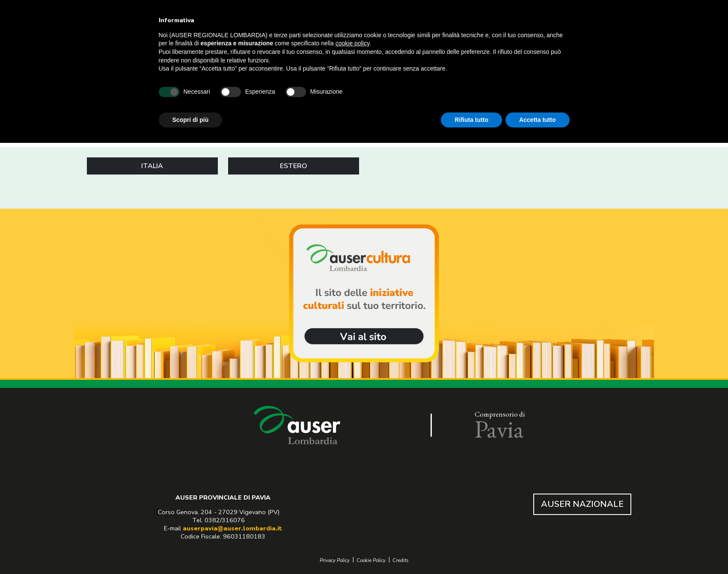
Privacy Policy (335, 561)
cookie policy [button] (352, 43)
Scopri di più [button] (191, 120)
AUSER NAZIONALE (582, 504)
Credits (401, 561)
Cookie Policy (371, 561)
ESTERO (294, 166)
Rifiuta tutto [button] (471, 120)
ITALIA (152, 166)
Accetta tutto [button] (538, 120)
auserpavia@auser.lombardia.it (232, 528)
